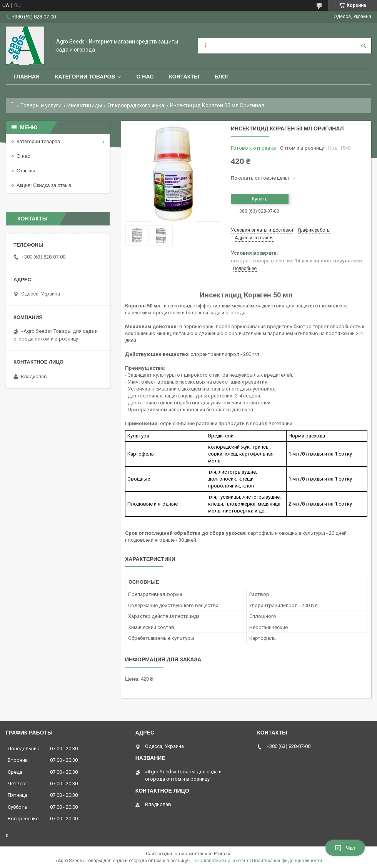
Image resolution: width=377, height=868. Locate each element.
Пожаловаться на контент (220, 861)
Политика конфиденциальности (287, 861)
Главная (27, 77)
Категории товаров (85, 77)
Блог (222, 77)
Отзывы (26, 171)
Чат (345, 848)
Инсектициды (85, 105)
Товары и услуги (41, 105)
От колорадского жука (136, 105)
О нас (145, 77)
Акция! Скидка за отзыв (44, 185)
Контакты (184, 77)
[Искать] (364, 46)
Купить (259, 199)
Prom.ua (223, 854)
